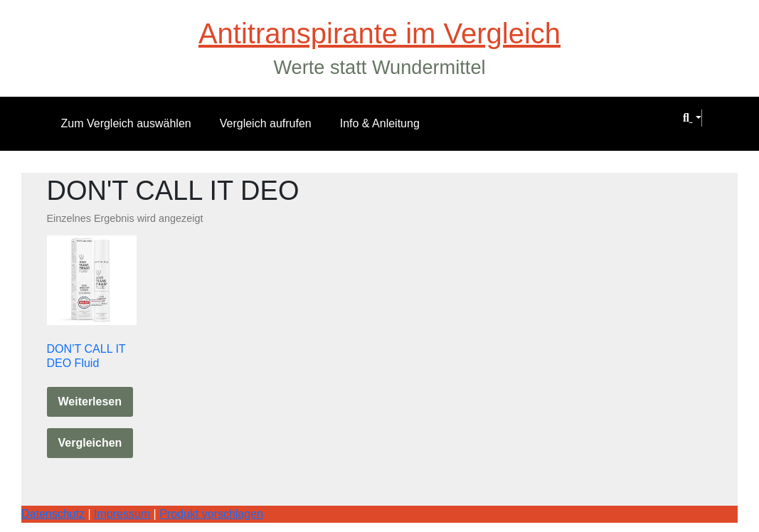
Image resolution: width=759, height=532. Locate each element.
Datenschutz (53, 514)
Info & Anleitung (380, 123)
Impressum (122, 514)
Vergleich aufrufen (266, 123)
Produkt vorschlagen (211, 514)
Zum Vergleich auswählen (126, 123)
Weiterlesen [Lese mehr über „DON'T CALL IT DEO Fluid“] (90, 401)
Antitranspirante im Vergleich (379, 33)
